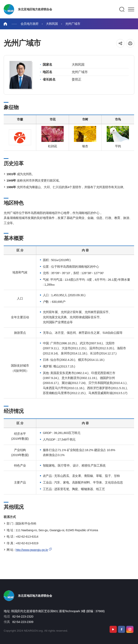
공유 (120, 43)
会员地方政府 (30, 24)
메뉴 (131, 9)
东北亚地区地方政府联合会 (35, 9)
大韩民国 (52, 24)
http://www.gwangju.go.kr (32, 550)
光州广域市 (73, 24)
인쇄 (130, 43)
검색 (122, 9)
